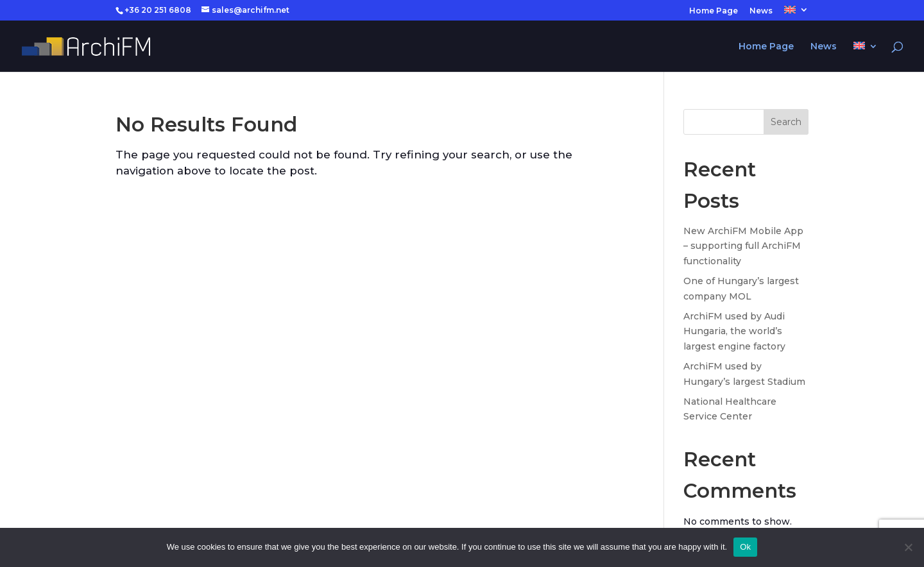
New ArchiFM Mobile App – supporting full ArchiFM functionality (743, 246)
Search (786, 122)
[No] (908, 547)
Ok (745, 547)
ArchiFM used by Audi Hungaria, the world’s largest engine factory (734, 332)
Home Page (714, 11)
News (761, 11)
